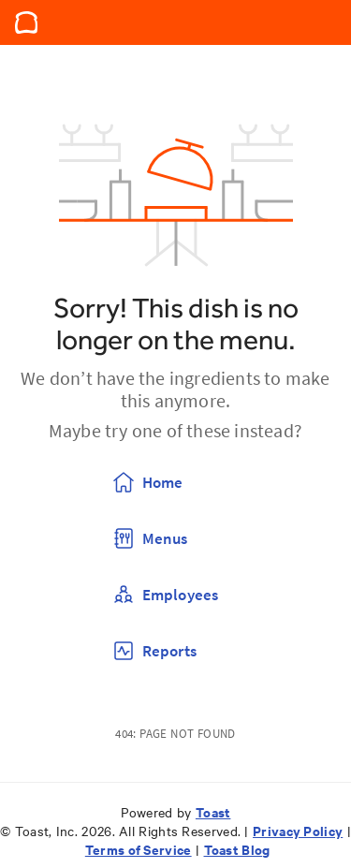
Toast (213, 811)
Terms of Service (139, 849)
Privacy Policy (298, 830)
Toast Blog (237, 849)
